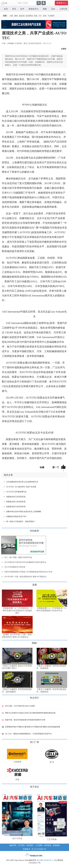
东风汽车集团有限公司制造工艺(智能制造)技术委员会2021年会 (28, 572)
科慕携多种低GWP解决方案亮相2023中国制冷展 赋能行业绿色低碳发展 (33, 727)
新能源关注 (34, 9)
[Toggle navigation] (6, 3)
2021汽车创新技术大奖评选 (15, 567)
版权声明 (13, 845)
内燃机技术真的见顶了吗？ (17, 517)
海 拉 (52, 762)
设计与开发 (17, 838)
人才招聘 (39, 845)
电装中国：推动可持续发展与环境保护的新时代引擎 (25, 720)
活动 (53, 9)
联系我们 (30, 845)
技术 (22, 9)
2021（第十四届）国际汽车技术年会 (18, 557)
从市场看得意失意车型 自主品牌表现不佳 (22, 482)
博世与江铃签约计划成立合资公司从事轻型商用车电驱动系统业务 (30, 713)
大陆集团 (17, 762)
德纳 (16, 16)
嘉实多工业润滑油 (26, 16)
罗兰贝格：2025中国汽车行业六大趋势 (20, 706)
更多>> (4, 584)
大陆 (11, 16)
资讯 (14, 9)
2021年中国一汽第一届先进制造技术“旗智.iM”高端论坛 (25, 577)
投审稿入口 (61, 3)
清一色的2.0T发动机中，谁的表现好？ (21, 521)
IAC (40, 16)
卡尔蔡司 (51, 16)
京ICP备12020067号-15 (45, 860)
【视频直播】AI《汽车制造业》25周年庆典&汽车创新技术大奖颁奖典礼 (17, 611)
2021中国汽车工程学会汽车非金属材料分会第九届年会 (25, 562)
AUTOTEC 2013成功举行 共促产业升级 (21, 487)
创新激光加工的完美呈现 (16, 497)
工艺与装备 (52, 839)
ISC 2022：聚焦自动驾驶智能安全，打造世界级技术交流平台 (28, 734)
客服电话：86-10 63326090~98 (34, 849)
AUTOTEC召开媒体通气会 (16, 492)
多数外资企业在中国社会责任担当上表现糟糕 (24, 512)
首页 (6, 9)
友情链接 (56, 845)
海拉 (36, 16)
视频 (45, 9)
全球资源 (47, 845)
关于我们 (22, 845)
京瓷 (45, 16)
